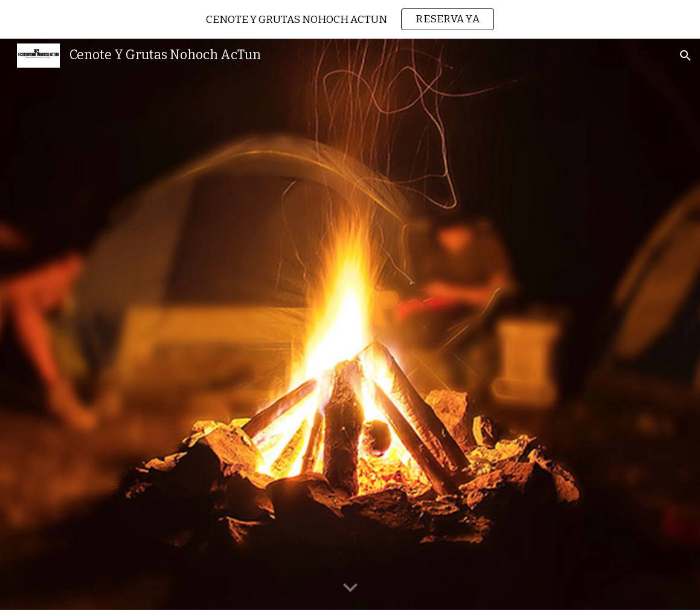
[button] (686, 56)
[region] (350, 19)
